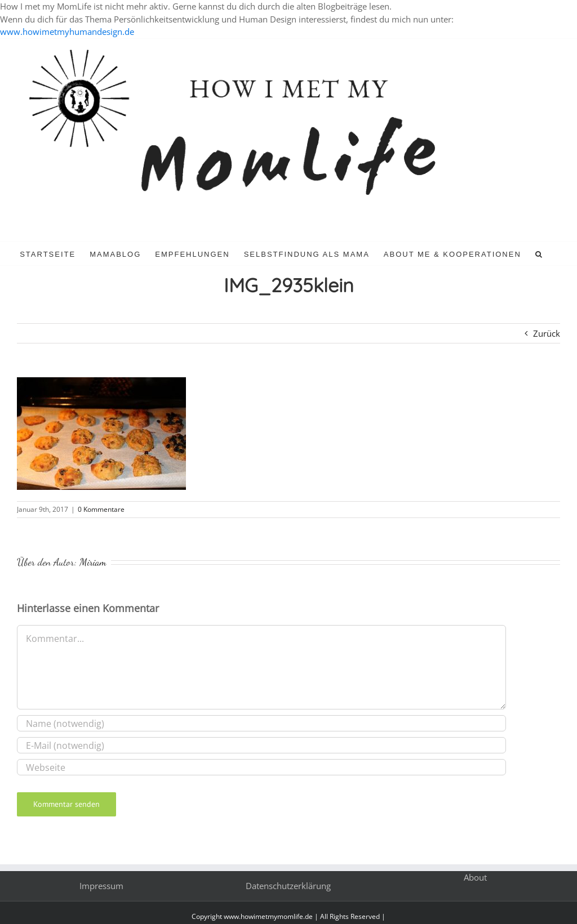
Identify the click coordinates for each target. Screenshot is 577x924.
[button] (539, 253)
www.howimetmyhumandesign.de (67, 32)
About (475, 877)
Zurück (547, 333)
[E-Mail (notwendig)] (261, 745)
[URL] (261, 767)
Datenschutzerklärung (288, 886)
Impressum (101, 886)
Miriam (93, 562)
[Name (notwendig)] (261, 723)
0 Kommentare (101, 509)
